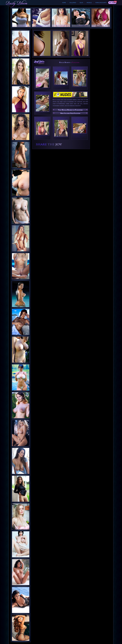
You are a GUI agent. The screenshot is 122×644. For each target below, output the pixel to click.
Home (64, 3)
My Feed (112, 3)
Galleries (73, 3)
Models (89, 3)
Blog (81, 3)
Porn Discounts (101, 3)
